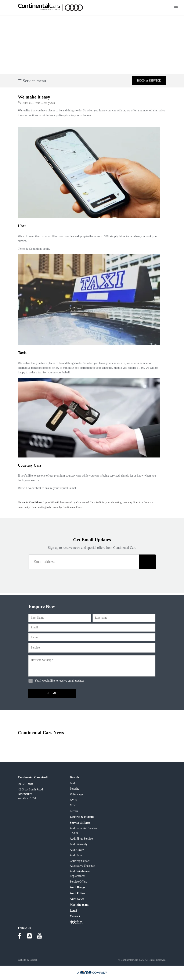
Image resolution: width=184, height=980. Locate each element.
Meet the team (79, 905)
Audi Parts (76, 855)
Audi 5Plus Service (81, 839)
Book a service (149, 81)
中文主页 (76, 922)
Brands (75, 777)
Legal (74, 911)
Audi (73, 783)
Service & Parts (80, 823)
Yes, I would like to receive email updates (59, 681)
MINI (73, 805)
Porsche (75, 789)
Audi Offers (78, 893)
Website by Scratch (28, 960)
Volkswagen (77, 794)
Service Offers (78, 882)
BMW (74, 800)
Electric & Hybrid (82, 817)
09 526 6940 (25, 784)
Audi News (77, 899)
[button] (147, 562)
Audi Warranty (79, 844)
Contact (75, 916)
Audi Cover (77, 850)
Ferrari (74, 811)
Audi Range (78, 887)
